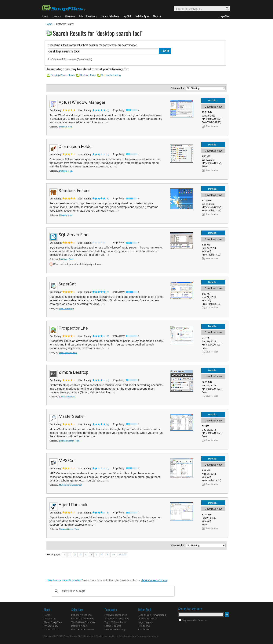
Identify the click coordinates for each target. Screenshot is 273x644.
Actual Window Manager (82, 102)
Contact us (49, 619)
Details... (213, 100)
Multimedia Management (71, 485)
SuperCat (67, 284)
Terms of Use (51, 630)
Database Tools (66, 259)
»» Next (122, 555)
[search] (112, 591)
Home (49, 24)
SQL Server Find (74, 235)
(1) (108, 110)
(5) (108, 424)
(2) (108, 336)
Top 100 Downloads (115, 622)
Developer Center (147, 619)
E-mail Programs (67, 397)
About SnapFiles (53, 622)
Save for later (212, 126)
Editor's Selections (81, 615)
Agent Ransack (73, 505)
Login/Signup (146, 622)
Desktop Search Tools (63, 75)
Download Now (213, 107)
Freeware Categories (116, 615)
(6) (108, 199)
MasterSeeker (72, 416)
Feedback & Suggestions (152, 615)
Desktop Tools (88, 75)
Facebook (144, 630)
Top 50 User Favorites (83, 622)
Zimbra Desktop (74, 372)
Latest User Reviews (82, 619)
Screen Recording (111, 75)
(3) (108, 155)
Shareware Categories (116, 619)
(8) (108, 513)
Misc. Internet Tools (68, 352)
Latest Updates (113, 626)
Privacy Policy (51, 626)
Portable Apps (79, 626)
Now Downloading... (116, 630)
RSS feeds (144, 626)
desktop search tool (154, 580)
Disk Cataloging (66, 308)
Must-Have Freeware (82, 630)
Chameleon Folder (76, 147)
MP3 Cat (67, 461)
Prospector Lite (73, 328)
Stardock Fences (75, 191)
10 (113, 555)
